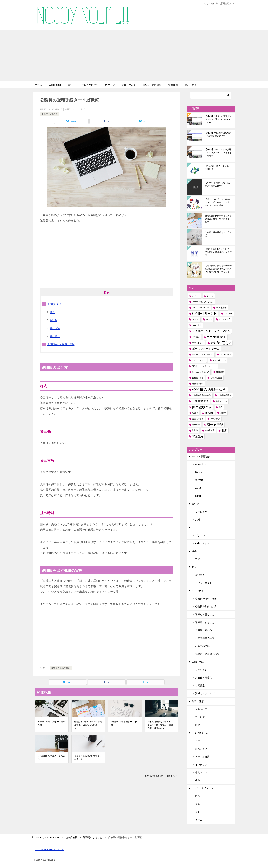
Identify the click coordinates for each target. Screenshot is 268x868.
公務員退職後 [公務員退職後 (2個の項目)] (200, 401)
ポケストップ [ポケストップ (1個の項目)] (198, 343)
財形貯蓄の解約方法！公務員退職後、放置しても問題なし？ (88, 725)
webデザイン (202, 543)
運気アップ (201, 749)
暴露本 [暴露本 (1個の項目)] (223, 413)
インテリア (201, 765)
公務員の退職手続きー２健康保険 (51, 723)
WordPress (55, 85)
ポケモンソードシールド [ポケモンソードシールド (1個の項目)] (202, 354)
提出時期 (55, 336)
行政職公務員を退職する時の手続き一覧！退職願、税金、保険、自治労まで (161, 725)
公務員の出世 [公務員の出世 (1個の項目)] (198, 378)
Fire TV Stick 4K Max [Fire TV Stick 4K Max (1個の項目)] (201, 308)
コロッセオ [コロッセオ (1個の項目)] (197, 325)
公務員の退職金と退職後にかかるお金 (88, 758)
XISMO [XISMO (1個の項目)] (209, 319)
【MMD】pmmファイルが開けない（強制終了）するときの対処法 (218, 153)
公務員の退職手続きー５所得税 (51, 758)
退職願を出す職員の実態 (61, 344)
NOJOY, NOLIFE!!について (49, 849)
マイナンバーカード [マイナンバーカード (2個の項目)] (204, 366)
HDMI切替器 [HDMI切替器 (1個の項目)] (222, 308)
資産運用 (173, 85)
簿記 (70, 85)
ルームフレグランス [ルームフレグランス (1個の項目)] (201, 372)
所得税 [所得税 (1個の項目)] (195, 413)
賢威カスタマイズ (205, 693)
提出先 (54, 320)
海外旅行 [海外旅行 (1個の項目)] (196, 425)
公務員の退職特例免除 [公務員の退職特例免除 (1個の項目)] (202, 395)
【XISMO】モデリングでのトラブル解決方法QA (219, 184)
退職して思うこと (205, 614)
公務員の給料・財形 (206, 599)
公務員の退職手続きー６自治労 (218, 234)
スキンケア (201, 709)
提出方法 (55, 328)
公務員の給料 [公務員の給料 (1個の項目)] (198, 384)
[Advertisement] (134, 56)
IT (193, 527)
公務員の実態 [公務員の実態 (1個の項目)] (216, 378)
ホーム (38, 85)
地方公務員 (191, 85)
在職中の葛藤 (202, 646)
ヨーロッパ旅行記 (89, 85)
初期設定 (200, 686)
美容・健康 (198, 701)
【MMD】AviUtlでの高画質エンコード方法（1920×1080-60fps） (218, 119)
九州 (198, 520)
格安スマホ (201, 772)
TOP (47, 837)
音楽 (198, 812)
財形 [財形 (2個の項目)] (224, 430)
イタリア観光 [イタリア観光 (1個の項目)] (225, 319)
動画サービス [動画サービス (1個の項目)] (221, 401)
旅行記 (195, 504)
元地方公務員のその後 (207, 654)
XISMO (199, 480)
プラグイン (201, 670)
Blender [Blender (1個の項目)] (210, 296)
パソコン (200, 536)
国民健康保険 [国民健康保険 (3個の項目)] (202, 407)
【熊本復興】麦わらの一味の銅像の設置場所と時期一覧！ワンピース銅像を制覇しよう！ (218, 270)
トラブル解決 (202, 757)
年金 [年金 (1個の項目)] (221, 407)
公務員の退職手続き (61, 668)
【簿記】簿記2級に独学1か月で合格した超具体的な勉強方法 (218, 252)
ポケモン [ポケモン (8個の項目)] (221, 343)
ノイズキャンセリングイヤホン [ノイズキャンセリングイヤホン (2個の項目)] (211, 331)
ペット (199, 741)
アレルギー (201, 717)
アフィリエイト (204, 583)
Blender (199, 472)
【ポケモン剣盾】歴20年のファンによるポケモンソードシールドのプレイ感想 (218, 202)
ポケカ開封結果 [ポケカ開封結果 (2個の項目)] (216, 337)
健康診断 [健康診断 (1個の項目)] (220, 372)
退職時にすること (50, 114)
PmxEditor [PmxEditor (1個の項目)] (228, 314)
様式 (52, 312)
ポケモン (110, 85)
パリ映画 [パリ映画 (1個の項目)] (196, 337)
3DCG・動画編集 (152, 85)
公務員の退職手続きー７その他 (125, 723)
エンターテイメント (203, 788)
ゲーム (199, 820)
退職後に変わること (206, 630)
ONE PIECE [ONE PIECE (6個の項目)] (204, 314)
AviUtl (198, 488)
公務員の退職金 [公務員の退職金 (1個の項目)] (225, 395)
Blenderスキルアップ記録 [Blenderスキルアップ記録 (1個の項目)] (203, 302)
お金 (194, 567)
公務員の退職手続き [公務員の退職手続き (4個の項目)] (209, 390)
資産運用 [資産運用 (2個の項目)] (198, 436)
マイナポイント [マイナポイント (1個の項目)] (199, 360)
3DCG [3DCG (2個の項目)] (196, 296)
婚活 (198, 780)
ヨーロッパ (201, 512)
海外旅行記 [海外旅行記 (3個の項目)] (215, 425)
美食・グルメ (129, 85)
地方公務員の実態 (205, 638)
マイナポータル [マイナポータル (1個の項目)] (219, 360)
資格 (194, 551)
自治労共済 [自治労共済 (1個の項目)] (210, 430)
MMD (198, 496)
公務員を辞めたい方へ (207, 606)
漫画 (198, 804)
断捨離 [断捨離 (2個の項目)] (209, 413)
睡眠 (198, 725)
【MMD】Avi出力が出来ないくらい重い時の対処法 (218, 134)
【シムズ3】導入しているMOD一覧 (217, 168)
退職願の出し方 (56, 304)
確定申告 (200, 575)
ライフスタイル (200, 733)
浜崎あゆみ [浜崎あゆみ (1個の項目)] (215, 419)
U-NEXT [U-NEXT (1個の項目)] (196, 319)
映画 (198, 796)
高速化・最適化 (204, 678)
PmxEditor (201, 464)
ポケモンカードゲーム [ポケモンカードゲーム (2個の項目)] (206, 349)
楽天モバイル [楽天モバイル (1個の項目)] (198, 419)
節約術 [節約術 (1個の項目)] (195, 430)
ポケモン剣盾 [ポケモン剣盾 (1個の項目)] (226, 354)
